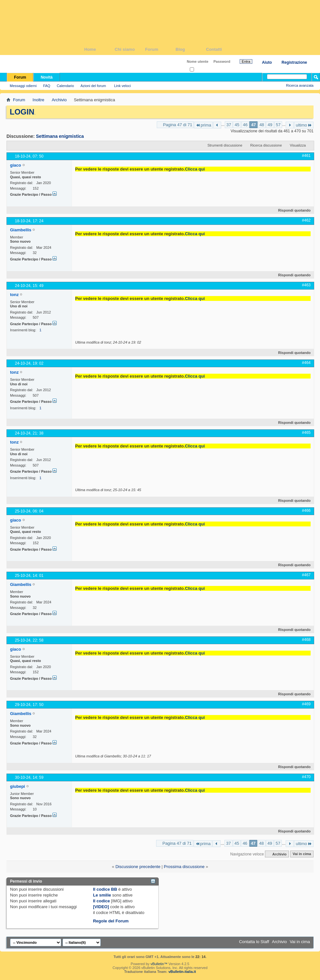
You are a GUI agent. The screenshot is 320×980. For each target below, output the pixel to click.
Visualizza (298, 145)
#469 (306, 704)
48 (262, 125)
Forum (160, 49)
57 (278, 125)
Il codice (101, 901)
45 (237, 125)
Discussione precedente (138, 867)
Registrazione (294, 62)
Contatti (221, 49)
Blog (191, 49)
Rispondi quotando (292, 210)
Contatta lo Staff (254, 942)
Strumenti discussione (225, 145)
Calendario (65, 86)
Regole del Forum (111, 921)
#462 (306, 220)
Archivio (59, 100)
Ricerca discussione (266, 145)
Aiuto (267, 62)
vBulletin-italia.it (182, 972)
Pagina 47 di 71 (177, 125)
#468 (306, 640)
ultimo (304, 125)
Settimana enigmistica (60, 136)
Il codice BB (105, 889)
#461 (306, 156)
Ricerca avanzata (300, 85)
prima (203, 125)
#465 (306, 433)
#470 (306, 777)
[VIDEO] (101, 907)
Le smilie (102, 895)
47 (253, 125)
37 (229, 125)
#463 (306, 285)
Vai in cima (302, 854)
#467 (306, 575)
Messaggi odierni (23, 86)
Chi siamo (130, 49)
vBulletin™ (159, 964)
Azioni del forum (93, 86)
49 (270, 125)
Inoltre (39, 100)
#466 (306, 511)
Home (99, 49)
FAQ (47, 86)
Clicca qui (195, 169)
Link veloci (122, 86)
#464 (306, 363)
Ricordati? (200, 70)
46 (245, 125)
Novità (47, 77)
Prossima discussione (184, 867)
